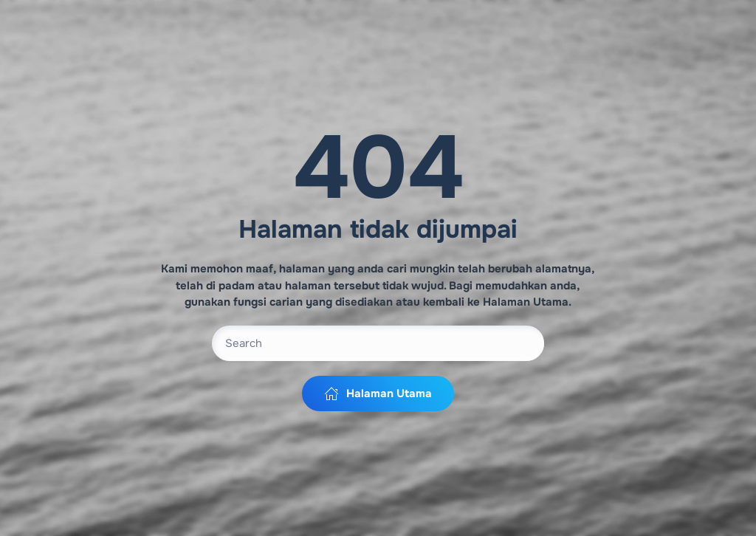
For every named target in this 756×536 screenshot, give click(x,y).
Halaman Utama (378, 394)
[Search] (378, 343)
